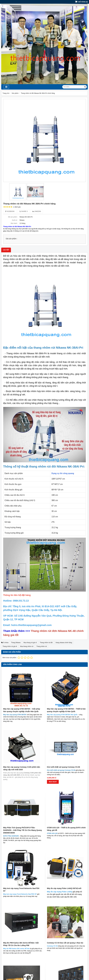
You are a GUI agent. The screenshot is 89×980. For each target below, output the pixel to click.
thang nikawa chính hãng (64, 643)
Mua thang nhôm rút (27, 646)
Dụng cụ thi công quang (63, 473)
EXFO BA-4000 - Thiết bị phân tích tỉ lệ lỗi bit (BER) (65, 889)
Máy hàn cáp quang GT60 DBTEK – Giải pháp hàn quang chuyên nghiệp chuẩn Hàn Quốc (22, 710)
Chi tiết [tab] (6, 250)
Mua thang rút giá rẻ (30, 643)
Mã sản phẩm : (13, 217)
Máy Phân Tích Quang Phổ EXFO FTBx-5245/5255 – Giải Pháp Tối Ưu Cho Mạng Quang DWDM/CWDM (22, 830)
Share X (24, 211)
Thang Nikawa (16, 643)
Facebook (10, 211)
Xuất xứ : (15, 220)
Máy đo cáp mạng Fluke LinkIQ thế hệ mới (64, 851)
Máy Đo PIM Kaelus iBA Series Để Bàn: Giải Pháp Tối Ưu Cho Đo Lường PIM (21, 870)
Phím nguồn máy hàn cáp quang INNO (19, 888)
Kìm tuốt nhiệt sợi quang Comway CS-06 (63, 767)
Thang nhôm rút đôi (46, 643)
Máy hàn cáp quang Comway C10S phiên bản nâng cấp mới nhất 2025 (22, 768)
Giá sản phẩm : (12, 239)
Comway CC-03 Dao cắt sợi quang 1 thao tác (65, 869)
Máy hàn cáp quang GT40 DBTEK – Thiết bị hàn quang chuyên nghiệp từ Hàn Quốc (66, 710)
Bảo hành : (14, 223)
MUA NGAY (53, 782)
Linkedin (37, 211)
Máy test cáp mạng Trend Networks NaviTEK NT (21, 853)
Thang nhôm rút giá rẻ (10, 646)
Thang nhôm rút (42, 646)
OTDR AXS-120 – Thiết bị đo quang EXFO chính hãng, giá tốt (66, 792)
